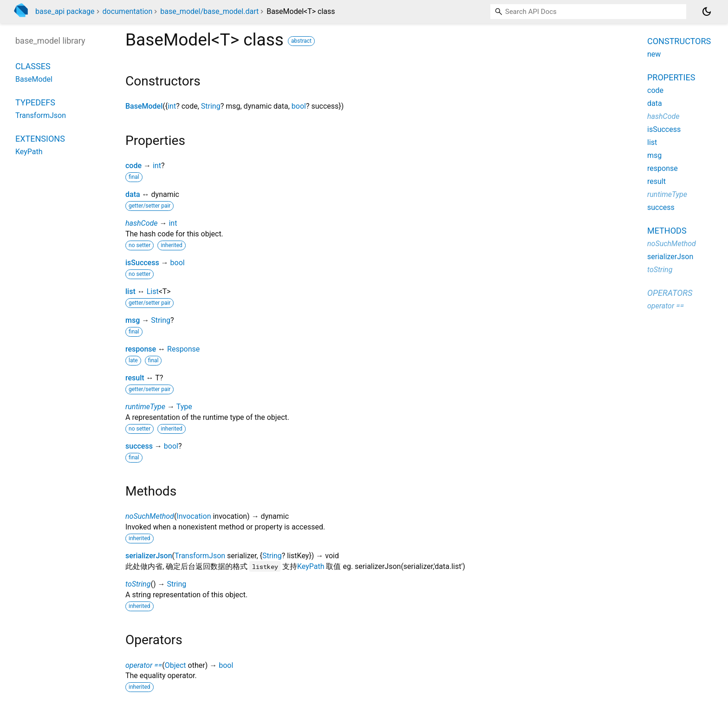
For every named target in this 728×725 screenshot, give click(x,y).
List (153, 291)
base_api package (65, 11)
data (133, 194)
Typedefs (35, 102)
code (133, 166)
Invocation (194, 516)
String (211, 106)
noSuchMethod (150, 516)
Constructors (679, 41)
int (172, 106)
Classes (33, 66)
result (135, 378)
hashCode (141, 223)
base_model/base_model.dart (209, 11)
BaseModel (144, 106)
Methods (667, 231)
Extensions (40, 139)
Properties (671, 77)
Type (184, 407)
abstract (301, 41)
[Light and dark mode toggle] (707, 12)
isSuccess (142, 263)
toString (138, 584)
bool (299, 106)
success (139, 446)
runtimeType (145, 407)
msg (133, 320)
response (141, 349)
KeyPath (311, 566)
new (654, 54)
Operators (670, 293)
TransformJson (200, 556)
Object (175, 665)
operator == (144, 665)
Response (183, 349)
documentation (128, 11)
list (130, 291)
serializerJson (149, 556)
